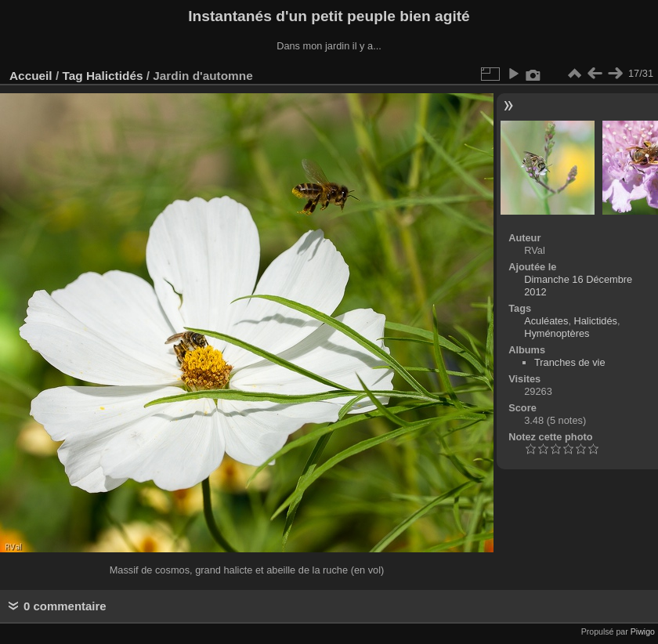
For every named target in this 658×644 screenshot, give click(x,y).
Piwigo (643, 631)
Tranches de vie (570, 362)
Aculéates (546, 321)
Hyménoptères (557, 333)
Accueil (31, 76)
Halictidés (115, 76)
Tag (72, 76)
